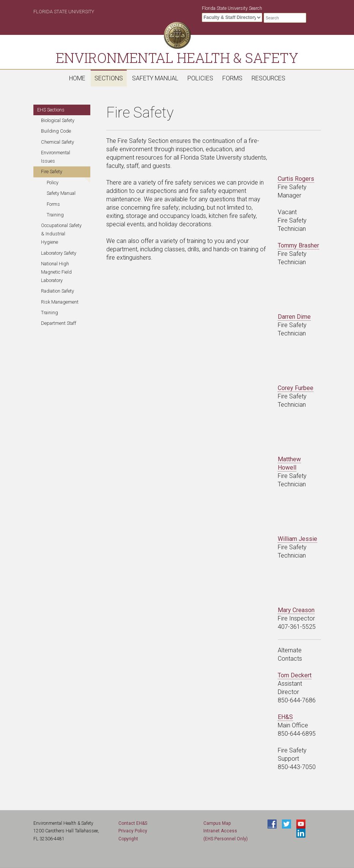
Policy (53, 183)
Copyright (128, 839)
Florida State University (64, 12)
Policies (200, 78)
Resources (268, 78)
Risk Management (60, 302)
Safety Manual (155, 78)
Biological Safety (58, 120)
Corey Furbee (296, 388)
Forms (232, 78)
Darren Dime (294, 317)
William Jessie (297, 539)
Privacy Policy (133, 831)
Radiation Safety (57, 291)
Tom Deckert (295, 675)
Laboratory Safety (59, 253)
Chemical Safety (57, 142)
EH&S (285, 717)
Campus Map (217, 823)
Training (55, 215)
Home (77, 78)
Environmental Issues (56, 157)
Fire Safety (52, 172)
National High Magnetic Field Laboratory (56, 272)
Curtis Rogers (296, 179)
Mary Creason (296, 610)
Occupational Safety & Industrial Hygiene (61, 234)
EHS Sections (51, 110)
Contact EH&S (133, 823)
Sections (109, 78)
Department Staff (59, 323)
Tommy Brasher (298, 245)
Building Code (56, 131)
